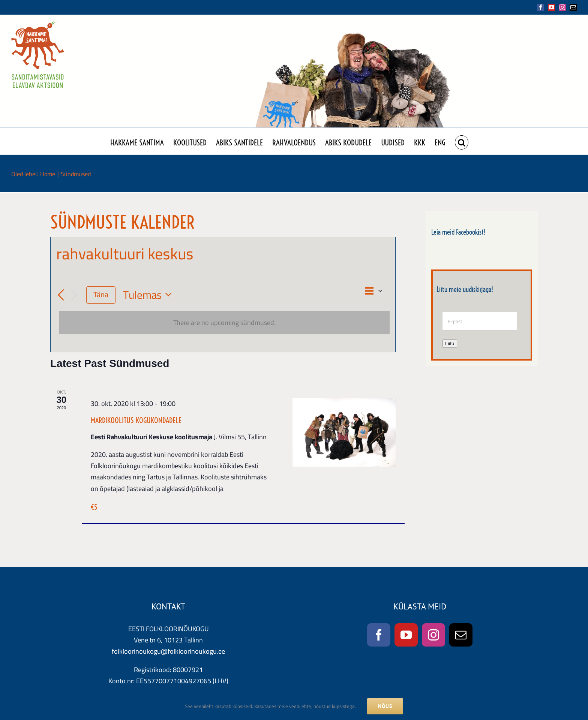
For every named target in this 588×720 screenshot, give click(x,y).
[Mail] (461, 635)
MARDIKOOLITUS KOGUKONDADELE (136, 420)
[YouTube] (406, 635)
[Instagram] (433, 635)
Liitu (450, 344)
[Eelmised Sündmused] (61, 295)
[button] (462, 141)
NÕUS (385, 706)
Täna (101, 295)
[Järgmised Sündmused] (74, 295)
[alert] (224, 323)
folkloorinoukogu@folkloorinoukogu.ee (168, 651)
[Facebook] (379, 635)
